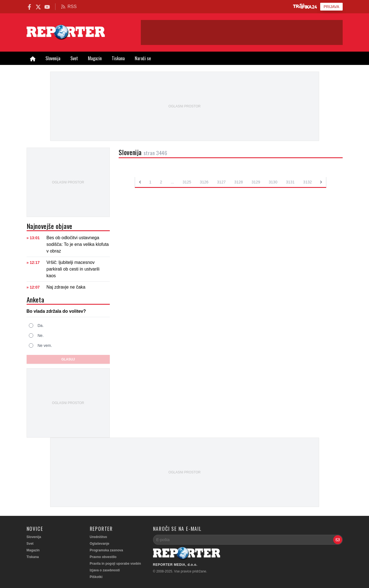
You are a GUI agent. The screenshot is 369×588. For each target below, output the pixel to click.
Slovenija (53, 58)
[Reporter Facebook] (29, 7)
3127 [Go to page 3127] (221, 182)
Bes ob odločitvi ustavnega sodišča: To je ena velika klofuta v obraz (78, 244)
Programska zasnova (106, 550)
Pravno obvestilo (103, 557)
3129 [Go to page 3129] (256, 182)
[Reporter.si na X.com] (38, 7)
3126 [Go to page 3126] (204, 182)
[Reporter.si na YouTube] (47, 7)
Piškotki (96, 577)
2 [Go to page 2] (161, 182)
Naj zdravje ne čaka (66, 287)
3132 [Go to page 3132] (308, 182)
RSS (69, 7)
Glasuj (68, 359)
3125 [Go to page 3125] (187, 182)
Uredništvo (99, 537)
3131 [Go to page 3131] (290, 182)
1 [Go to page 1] (150, 182)
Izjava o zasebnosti (105, 570)
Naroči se (143, 58)
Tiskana (118, 58)
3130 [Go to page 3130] (273, 182)
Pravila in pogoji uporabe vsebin (115, 564)
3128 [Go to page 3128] (239, 182)
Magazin (95, 58)
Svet (74, 58)
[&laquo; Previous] (140, 182)
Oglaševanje (100, 544)
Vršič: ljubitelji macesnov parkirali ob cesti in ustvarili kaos (73, 269)
